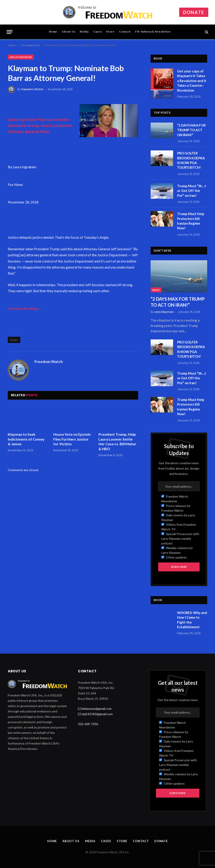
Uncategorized (21, 57)
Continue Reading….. (25, 308)
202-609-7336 (88, 724)
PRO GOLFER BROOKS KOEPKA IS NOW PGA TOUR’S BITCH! (191, 160)
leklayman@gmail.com (97, 709)
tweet (14, 340)
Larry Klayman (164, 312)
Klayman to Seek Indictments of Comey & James (26, 439)
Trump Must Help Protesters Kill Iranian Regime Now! (191, 221)
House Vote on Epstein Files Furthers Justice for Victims (72, 439)
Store (110, 32)
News (156, 290)
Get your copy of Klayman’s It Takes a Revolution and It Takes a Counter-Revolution (192, 81)
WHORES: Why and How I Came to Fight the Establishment (192, 620)
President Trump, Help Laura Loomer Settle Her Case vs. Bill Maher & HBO (117, 441)
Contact (125, 32)
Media (84, 32)
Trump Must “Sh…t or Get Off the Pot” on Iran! (192, 191)
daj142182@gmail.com (97, 714)
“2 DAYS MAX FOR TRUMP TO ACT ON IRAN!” (191, 130)
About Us (69, 32)
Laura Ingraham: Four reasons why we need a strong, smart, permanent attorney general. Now (40, 125)
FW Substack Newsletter (153, 32)
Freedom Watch (32, 89)
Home (53, 32)
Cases (97, 32)
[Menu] (10, 32)
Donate (194, 12)
